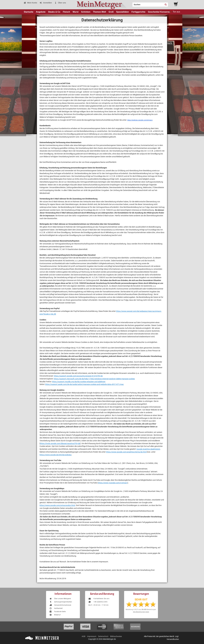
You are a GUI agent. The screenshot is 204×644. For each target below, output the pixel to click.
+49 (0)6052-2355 (98, 602)
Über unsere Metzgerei (60, 599)
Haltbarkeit (56, 608)
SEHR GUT (141, 600)
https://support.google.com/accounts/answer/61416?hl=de (78, 376)
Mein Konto (30, 3)
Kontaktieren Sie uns (99, 599)
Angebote (41, 12)
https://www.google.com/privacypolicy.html (57, 505)
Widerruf (55, 615)
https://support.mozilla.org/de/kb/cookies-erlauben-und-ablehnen (79, 382)
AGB (84, 636)
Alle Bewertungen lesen (141, 612)
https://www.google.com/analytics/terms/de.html (126, 452)
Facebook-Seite (58, 612)
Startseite (29, 12)
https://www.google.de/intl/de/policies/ (56, 455)
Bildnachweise (116, 636)
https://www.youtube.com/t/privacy (113, 483)
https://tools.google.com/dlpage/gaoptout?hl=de (60, 443)
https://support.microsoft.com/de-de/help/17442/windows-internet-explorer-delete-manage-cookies (94, 379)
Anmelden (46, 3)
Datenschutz (103, 636)
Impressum (92, 636)
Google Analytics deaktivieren (148, 449)
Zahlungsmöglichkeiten (61, 602)
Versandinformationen (60, 605)
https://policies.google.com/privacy (140, 120)
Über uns (60, 3)
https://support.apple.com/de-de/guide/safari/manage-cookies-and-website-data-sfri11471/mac (84, 384)
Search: (131, 4)
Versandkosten (173, 639)
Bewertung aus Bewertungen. (141, 609)
